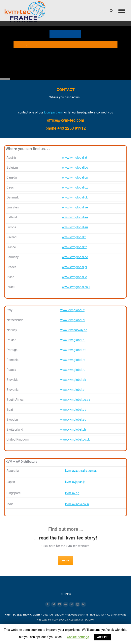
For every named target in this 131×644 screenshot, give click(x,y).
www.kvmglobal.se (73, 420)
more (66, 560)
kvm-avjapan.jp (75, 482)
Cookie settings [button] (78, 637)
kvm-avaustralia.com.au (81, 471)
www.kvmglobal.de (75, 257)
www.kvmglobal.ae (75, 207)
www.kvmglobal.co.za (75, 400)
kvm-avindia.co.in (77, 504)
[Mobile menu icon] (122, 11)
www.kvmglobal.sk (73, 380)
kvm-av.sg (72, 493)
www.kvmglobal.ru (73, 370)
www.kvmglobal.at (75, 158)
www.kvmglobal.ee (75, 217)
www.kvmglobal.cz (75, 187)
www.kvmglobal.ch (73, 429)
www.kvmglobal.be (75, 168)
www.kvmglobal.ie (75, 277)
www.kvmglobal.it (72, 310)
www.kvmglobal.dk (75, 197)
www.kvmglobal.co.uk (75, 439)
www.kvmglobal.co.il (76, 287)
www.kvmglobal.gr (75, 267)
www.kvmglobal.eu (75, 227)
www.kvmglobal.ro (73, 360)
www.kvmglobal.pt (73, 350)
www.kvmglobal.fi (74, 237)
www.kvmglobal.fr (74, 247)
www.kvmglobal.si (73, 390)
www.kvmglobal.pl (73, 340)
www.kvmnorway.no (74, 330)
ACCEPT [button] (102, 637)
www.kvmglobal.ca (75, 177)
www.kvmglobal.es (73, 410)
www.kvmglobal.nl (73, 320)
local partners (53, 112)
